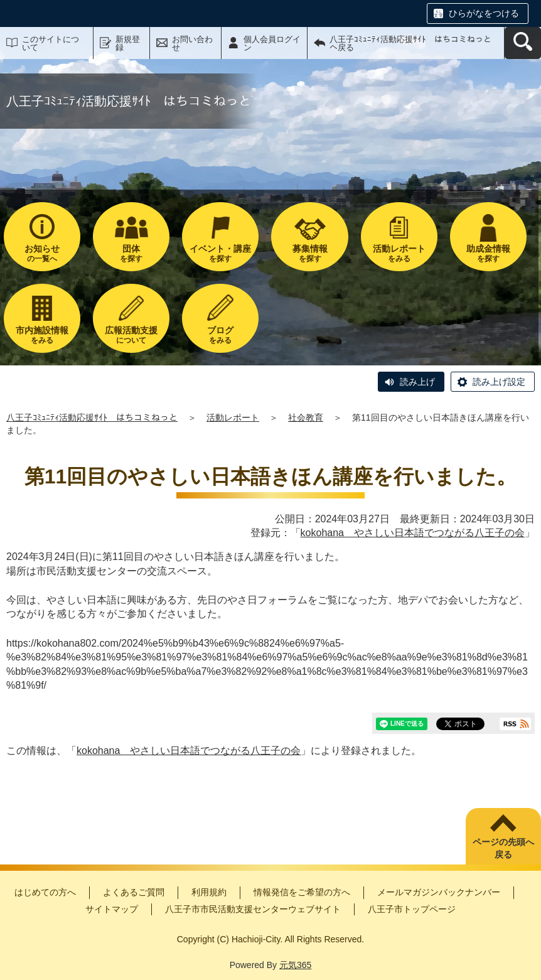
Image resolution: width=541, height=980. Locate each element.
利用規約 (209, 892)
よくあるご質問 (134, 892)
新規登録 (128, 43)
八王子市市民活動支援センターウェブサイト (253, 909)
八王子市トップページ (412, 909)
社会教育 (306, 417)
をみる (399, 253)
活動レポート (233, 417)
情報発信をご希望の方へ (302, 892)
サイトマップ (112, 909)
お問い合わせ (192, 43)
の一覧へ (42, 253)
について (131, 335)
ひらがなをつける (484, 13)
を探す (131, 253)
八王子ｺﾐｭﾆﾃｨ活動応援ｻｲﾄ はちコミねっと (92, 417)
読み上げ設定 (499, 382)
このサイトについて (51, 43)
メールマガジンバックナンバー (439, 892)
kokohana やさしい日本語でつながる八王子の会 (413, 533)
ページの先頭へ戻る (503, 848)
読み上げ (417, 382)
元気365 (295, 965)
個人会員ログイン (272, 43)
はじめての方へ (45, 892)
